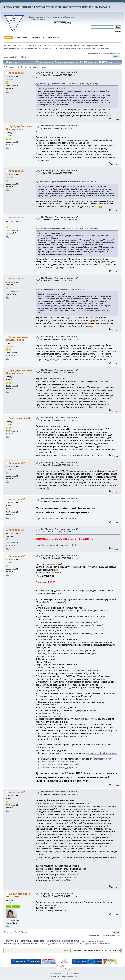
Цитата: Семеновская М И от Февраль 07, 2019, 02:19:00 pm (60, 289)
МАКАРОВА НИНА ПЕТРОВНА (68, 48)
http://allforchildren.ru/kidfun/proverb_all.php (56, 762)
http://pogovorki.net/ (103, 759)
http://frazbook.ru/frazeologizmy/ (103, 753)
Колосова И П (17, 73)
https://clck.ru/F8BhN (63, 880)
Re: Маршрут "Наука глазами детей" (59, 72)
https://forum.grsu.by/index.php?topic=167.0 (56, 519)
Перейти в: (66, 951)
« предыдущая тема (96, 53)
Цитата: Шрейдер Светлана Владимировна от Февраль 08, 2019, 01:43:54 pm (68, 84)
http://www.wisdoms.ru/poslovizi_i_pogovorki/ (56, 767)
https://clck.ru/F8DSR (69, 874)
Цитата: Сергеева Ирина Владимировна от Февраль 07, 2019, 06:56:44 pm (66, 182)
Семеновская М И (19, 418)
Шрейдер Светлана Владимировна (19, 127)
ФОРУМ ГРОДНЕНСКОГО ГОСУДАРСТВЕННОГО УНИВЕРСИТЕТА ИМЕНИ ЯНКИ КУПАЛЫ (57, 7)
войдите (67, 17)
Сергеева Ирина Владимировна (17, 338)
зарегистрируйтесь (37, 19)
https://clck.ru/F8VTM (66, 877)
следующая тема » (113, 53)
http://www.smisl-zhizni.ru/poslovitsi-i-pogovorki (57, 765)
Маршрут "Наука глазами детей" (58, 894)
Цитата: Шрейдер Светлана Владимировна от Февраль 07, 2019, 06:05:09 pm (68, 228)
